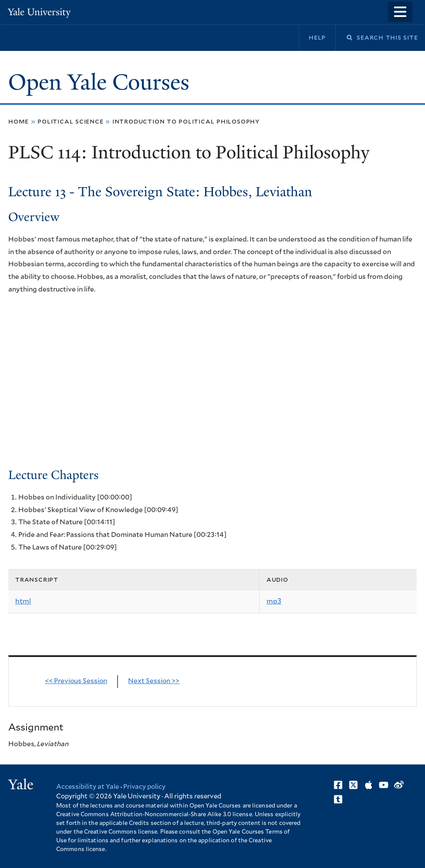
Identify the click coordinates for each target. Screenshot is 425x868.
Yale (21, 784)
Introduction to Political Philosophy (186, 121)
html (23, 601)
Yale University (39, 12)
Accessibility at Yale (88, 787)
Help (317, 37)
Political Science (70, 121)
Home (19, 121)
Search (344, 38)
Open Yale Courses (99, 82)
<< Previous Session (76, 681)
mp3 (274, 601)
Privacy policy (144, 787)
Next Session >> (154, 681)
